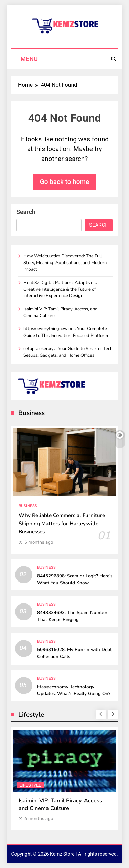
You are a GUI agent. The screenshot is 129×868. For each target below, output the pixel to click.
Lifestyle (30, 785)
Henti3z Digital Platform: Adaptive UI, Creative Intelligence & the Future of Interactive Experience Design (61, 289)
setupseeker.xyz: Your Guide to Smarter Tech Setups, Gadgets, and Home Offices (68, 352)
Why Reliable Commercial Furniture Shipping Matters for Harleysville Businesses (62, 524)
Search (26, 212)
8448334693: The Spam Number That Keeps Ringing (72, 616)
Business (28, 506)
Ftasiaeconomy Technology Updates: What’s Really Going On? (74, 690)
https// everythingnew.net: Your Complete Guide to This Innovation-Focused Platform (66, 332)
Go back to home (65, 182)
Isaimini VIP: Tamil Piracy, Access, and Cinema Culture (61, 805)
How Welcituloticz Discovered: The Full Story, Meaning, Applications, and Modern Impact (65, 263)
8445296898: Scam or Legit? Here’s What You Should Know (75, 579)
